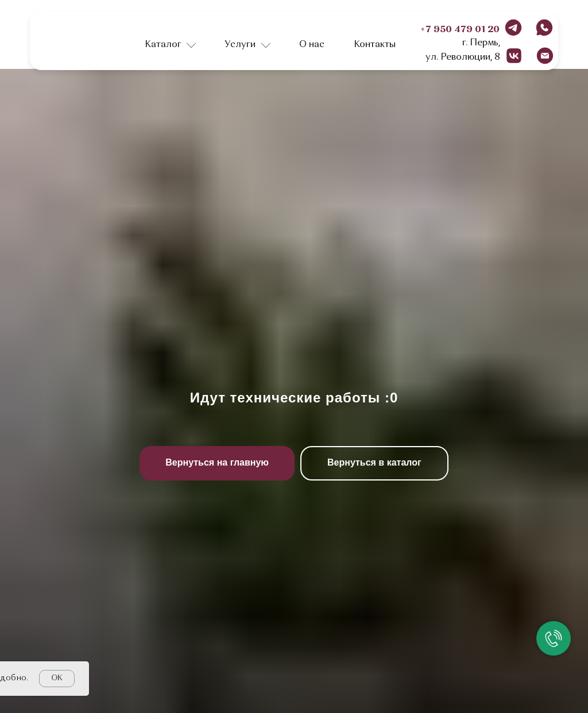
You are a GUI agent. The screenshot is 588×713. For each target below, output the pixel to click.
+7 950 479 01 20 (460, 30)
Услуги (240, 45)
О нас (312, 45)
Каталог (163, 45)
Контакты (375, 45)
